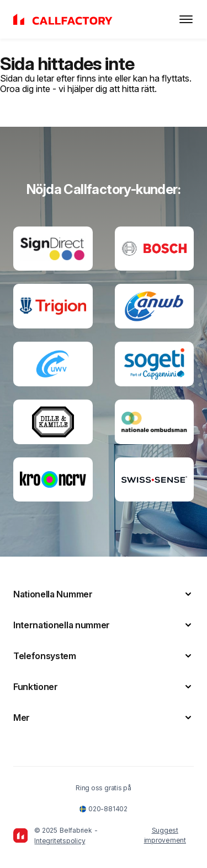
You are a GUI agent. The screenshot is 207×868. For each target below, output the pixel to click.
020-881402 (104, 809)
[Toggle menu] (186, 19)
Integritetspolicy (60, 841)
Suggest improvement (165, 835)
